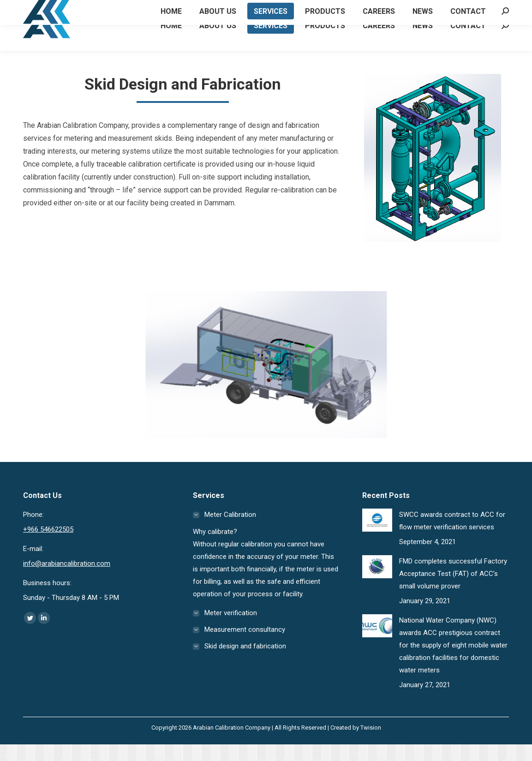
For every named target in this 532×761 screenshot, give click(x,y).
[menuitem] (171, 42)
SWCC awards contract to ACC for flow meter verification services (452, 537)
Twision (371, 744)
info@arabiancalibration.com (67, 580)
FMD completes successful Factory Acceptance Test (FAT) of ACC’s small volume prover (453, 590)
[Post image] (377, 537)
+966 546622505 (57, 9)
